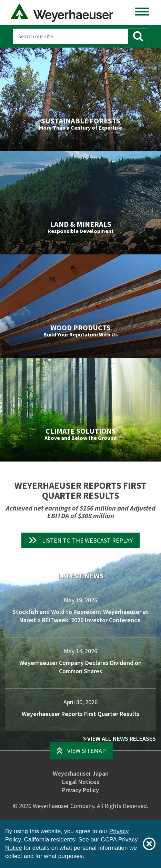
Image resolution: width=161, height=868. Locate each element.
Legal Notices (81, 782)
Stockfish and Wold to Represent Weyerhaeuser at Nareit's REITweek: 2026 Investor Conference (80, 616)
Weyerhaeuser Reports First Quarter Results (81, 714)
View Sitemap (87, 751)
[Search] (70, 36)
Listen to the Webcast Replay (87, 540)
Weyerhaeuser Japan (81, 773)
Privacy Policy (80, 790)
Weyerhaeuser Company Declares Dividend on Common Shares (80, 667)
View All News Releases (122, 739)
